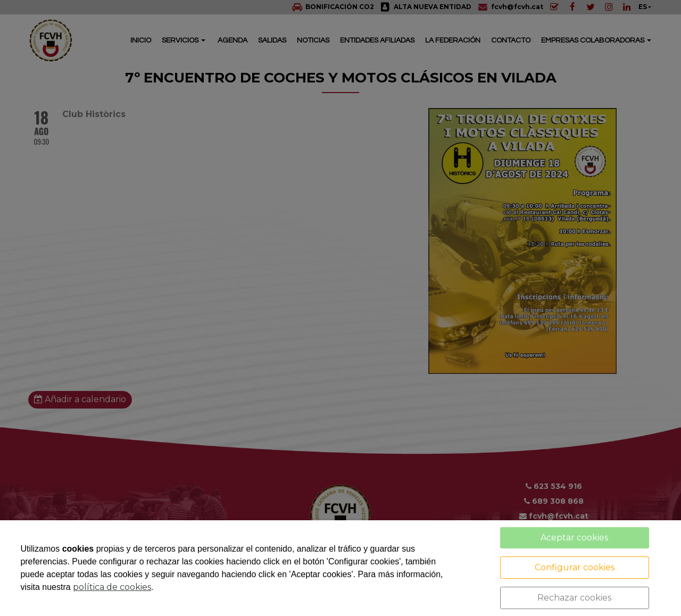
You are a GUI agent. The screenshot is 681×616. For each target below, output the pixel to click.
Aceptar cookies (574, 538)
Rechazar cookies (574, 598)
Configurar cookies (575, 567)
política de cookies (112, 587)
